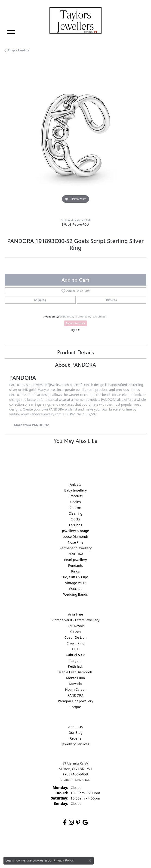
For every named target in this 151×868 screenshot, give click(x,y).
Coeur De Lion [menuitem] (76, 637)
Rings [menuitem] (75, 571)
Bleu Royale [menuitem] (75, 626)
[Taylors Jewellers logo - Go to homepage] (75, 20)
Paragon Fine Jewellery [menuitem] (75, 701)
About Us (76, 727)
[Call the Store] (76, 774)
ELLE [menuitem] (75, 649)
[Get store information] (75, 780)
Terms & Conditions (80, 844)
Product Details (76, 352)
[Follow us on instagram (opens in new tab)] (71, 822)
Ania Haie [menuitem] (75, 614)
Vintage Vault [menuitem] (75, 583)
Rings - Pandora (19, 50)
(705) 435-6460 (75, 224)
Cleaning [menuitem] (75, 513)
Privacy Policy (53, 844)
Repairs (75, 738)
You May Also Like (75, 441)
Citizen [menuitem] (76, 632)
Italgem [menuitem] (75, 661)
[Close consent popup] (90, 861)
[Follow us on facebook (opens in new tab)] (65, 822)
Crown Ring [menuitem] (76, 643)
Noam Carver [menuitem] (75, 689)
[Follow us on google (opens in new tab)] (85, 822)
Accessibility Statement (114, 844)
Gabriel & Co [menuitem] (75, 655)
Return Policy (30, 844)
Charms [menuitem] (75, 508)
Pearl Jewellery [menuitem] (75, 560)
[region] (75, 137)
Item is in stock (76, 323)
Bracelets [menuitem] (75, 496)
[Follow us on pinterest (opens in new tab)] (78, 822)
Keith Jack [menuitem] (75, 666)
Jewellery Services (75, 744)
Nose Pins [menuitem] (75, 542)
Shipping (40, 300)
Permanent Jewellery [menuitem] (75, 548)
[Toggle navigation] (11, 32)
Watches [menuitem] (75, 589)
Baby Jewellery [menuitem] (75, 490)
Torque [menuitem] (75, 707)
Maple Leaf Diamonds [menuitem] (75, 672)
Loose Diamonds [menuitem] (75, 537)
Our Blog (75, 733)
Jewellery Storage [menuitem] (75, 531)
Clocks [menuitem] (75, 519)
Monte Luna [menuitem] (75, 678)
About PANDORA (75, 365)
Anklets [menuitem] (76, 484)
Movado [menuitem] (75, 684)
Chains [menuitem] (76, 502)
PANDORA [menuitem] (75, 554)
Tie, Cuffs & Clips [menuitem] (75, 577)
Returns (111, 300)
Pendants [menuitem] (76, 565)
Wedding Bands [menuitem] (75, 594)
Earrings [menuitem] (75, 525)
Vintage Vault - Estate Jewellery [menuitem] (75, 620)
